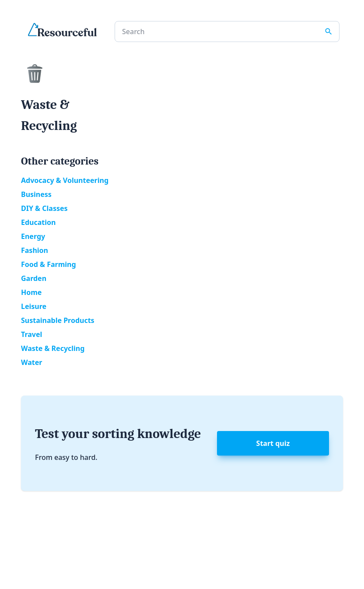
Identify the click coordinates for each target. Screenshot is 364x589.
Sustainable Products (58, 320)
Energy (33, 236)
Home (31, 292)
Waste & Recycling (53, 348)
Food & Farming (49, 264)
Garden (34, 278)
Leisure (34, 306)
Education (38, 222)
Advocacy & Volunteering (65, 180)
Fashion (35, 250)
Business (36, 194)
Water (31, 362)
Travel (31, 334)
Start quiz (273, 443)
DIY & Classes (44, 208)
